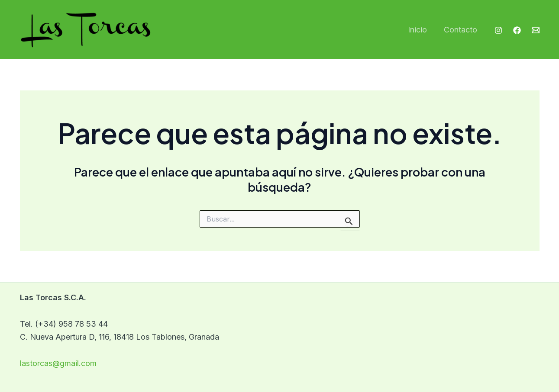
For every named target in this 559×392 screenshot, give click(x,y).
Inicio (420, 30)
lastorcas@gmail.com (58, 363)
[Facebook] (517, 30)
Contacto (461, 30)
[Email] (536, 30)
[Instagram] (498, 30)
